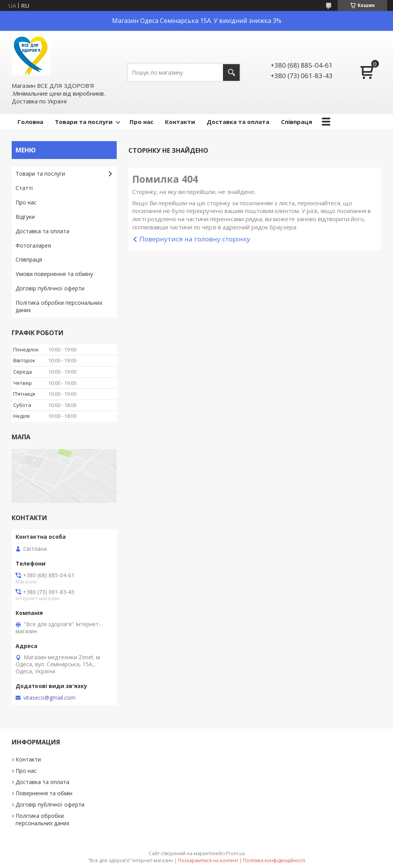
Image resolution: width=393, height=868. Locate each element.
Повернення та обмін (44, 793)
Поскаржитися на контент (208, 860)
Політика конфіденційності (274, 860)
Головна (30, 122)
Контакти (180, 122)
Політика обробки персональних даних (59, 306)
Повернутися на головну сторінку (195, 239)
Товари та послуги (84, 122)
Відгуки (25, 217)
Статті (24, 188)
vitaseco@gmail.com (49, 698)
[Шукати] (231, 72)
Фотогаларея (33, 245)
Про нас (141, 122)
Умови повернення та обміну (54, 274)
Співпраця (297, 122)
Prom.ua (235, 853)
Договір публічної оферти (50, 288)
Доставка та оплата (238, 122)
